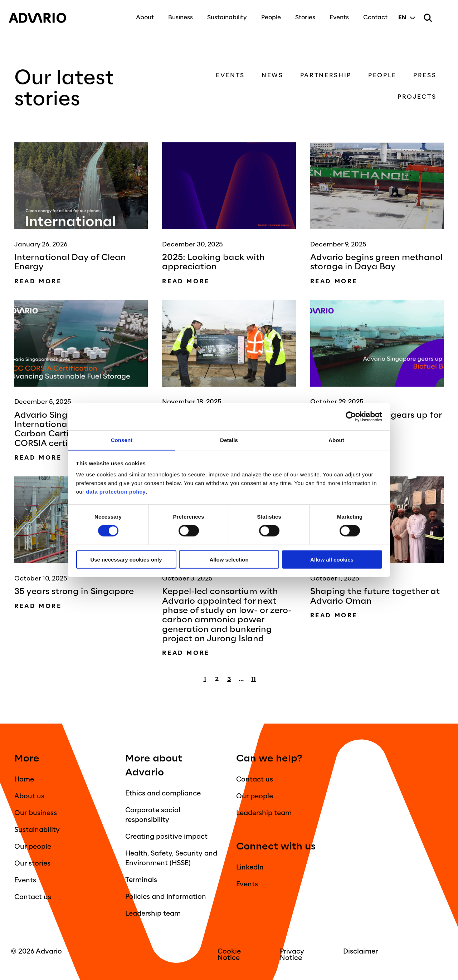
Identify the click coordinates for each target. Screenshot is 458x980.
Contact (374, 15)
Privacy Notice (292, 955)
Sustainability (225, 15)
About (143, 15)
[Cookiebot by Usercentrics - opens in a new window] (351, 416)
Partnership (327, 75)
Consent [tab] (122, 440)
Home (24, 779)
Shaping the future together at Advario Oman (372, 596)
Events (337, 15)
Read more (38, 281)
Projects (419, 97)
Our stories (32, 863)
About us (29, 796)
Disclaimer (360, 951)
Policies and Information (166, 897)
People (269, 15)
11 (253, 679)
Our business (36, 813)
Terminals (141, 880)
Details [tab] (229, 440)
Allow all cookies (332, 560)
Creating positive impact (166, 837)
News (274, 75)
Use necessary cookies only (126, 560)
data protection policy (115, 492)
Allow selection (229, 560)
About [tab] (336, 440)
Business (179, 15)
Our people (33, 847)
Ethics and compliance (163, 793)
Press (427, 75)
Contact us (33, 897)
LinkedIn (250, 867)
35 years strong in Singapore (77, 591)
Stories (303, 15)
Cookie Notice (229, 955)
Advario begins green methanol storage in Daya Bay (377, 262)
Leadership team (153, 913)
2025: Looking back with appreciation (216, 262)
